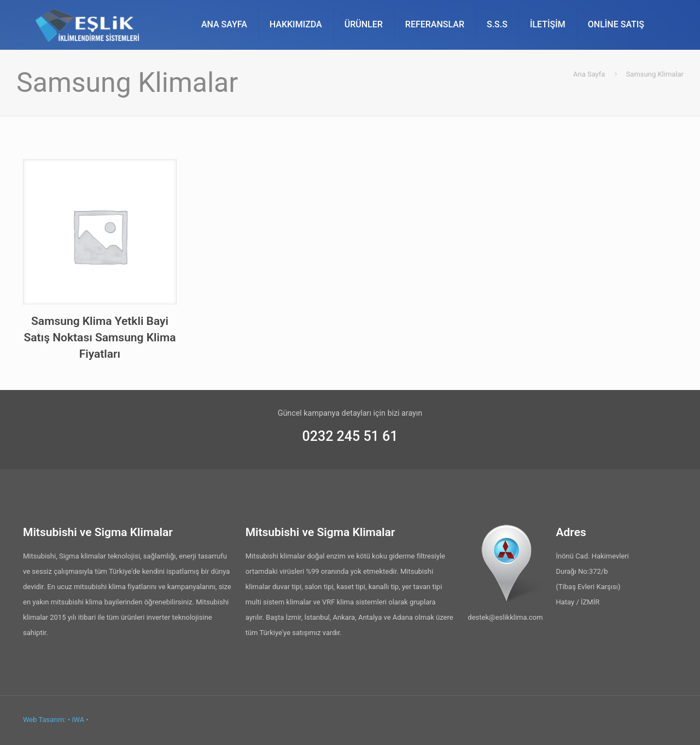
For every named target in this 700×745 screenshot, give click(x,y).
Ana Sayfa (589, 74)
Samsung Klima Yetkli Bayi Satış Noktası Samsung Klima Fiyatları (100, 337)
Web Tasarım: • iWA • (56, 720)
